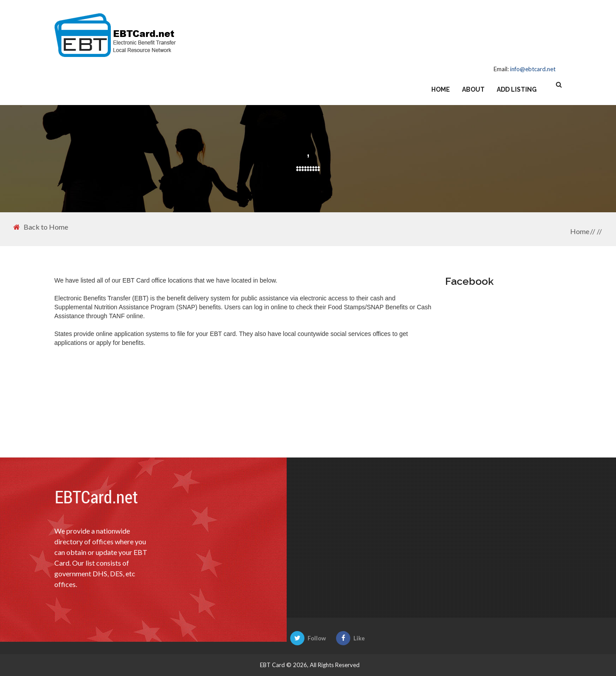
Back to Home (41, 227)
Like (351, 638)
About (473, 89)
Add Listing (517, 89)
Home (441, 89)
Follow (308, 638)
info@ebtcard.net (533, 69)
